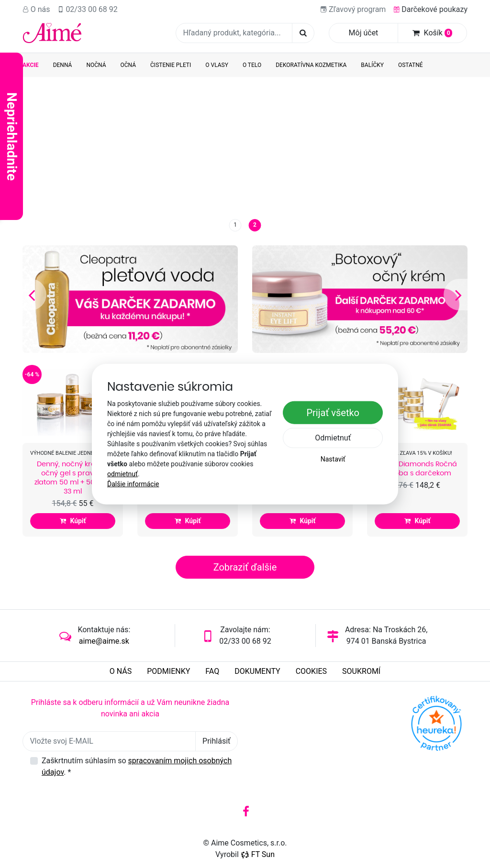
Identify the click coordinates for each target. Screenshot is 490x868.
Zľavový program (353, 9)
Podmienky (168, 671)
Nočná (96, 65)
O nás (36, 9)
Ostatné (411, 65)
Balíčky (372, 65)
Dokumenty (257, 671)
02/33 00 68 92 (88, 9)
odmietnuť (122, 474)
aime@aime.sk (104, 641)
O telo (252, 65)
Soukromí (361, 671)
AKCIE (31, 65)
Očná (128, 65)
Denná (63, 65)
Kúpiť (72, 521)
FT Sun (258, 854)
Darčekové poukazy (430, 9)
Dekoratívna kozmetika (311, 65)
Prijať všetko (333, 413)
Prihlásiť (217, 741)
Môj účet (364, 33)
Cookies (311, 671)
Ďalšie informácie (133, 484)
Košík (433, 33)
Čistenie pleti (171, 65)
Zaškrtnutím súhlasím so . (137, 766)
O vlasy (217, 65)
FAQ (212, 671)
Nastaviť (333, 459)
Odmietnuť (333, 438)
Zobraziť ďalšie (245, 567)
